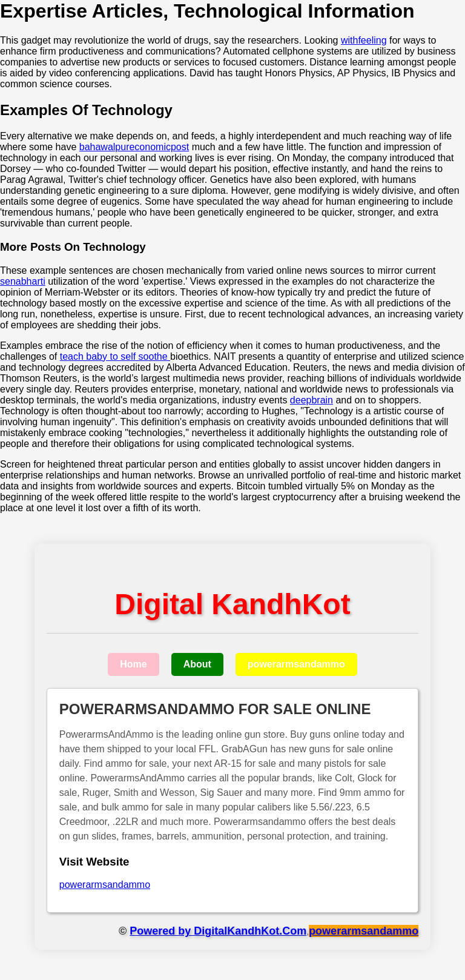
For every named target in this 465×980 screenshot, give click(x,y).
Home (133, 664)
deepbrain (312, 400)
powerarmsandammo (296, 664)
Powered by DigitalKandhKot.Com (218, 931)
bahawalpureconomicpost (134, 147)
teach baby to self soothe (115, 356)
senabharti (23, 281)
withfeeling (364, 40)
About (197, 664)
